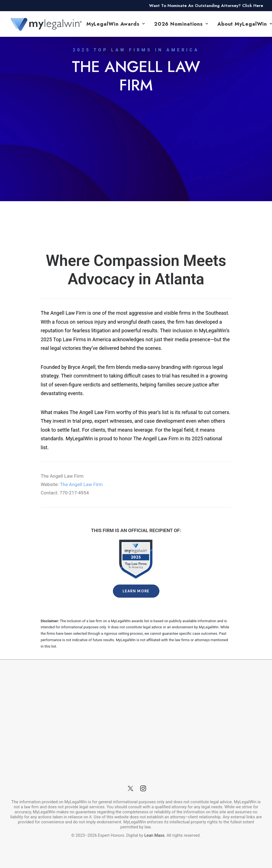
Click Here (253, 6)
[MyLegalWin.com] (46, 24)
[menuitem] (116, 24)
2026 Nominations (181, 24)
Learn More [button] (136, 591)
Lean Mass (154, 835)
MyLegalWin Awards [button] (116, 24)
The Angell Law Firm (81, 484)
